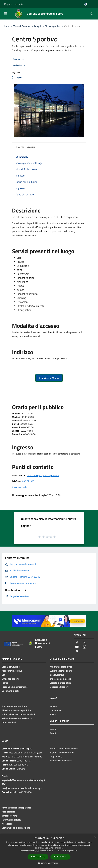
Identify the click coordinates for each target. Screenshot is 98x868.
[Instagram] (84, 647)
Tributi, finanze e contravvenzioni (18, 714)
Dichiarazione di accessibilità (16, 828)
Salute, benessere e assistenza (17, 718)
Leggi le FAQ (56, 756)
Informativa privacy (11, 820)
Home (6, 26)
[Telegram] (77, 651)
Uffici (4, 675)
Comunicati (55, 710)
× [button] (95, 837)
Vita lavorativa (57, 675)
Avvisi (53, 714)
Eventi (53, 733)
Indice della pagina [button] (25, 147)
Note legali (7, 824)
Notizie (53, 706)
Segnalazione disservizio (62, 752)
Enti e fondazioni (10, 679)
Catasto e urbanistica (60, 683)
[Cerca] (92, 14)
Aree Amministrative (12, 671)
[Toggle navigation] (6, 13)
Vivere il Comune (22, 26)
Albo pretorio (8, 812)
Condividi (19, 59)
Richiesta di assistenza (61, 760)
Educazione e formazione (14, 706)
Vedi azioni (19, 65)
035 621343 (28, 481)
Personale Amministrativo (15, 687)
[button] (49, 863)
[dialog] (49, 851)
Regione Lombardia (14, 4)
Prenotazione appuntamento (64, 748)
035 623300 (25, 792)
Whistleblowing (10, 816)
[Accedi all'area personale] (86, 4)
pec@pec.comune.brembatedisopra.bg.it (22, 788)
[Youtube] (77, 647)
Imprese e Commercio (60, 679)
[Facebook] (77, 643)
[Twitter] (84, 643)
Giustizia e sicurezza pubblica (16, 710)
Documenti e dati (10, 691)
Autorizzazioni (9, 722)
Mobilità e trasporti (59, 687)
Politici (5, 683)
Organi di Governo (11, 667)
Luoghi (37, 26)
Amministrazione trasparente (16, 808)
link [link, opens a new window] (77, 851)
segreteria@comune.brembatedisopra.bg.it (23, 780)
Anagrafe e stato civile (61, 667)
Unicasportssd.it (20, 487)
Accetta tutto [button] (38, 857)
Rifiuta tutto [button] (61, 857)
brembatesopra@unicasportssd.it (43, 475)
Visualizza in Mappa (49, 378)
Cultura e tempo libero (61, 671)
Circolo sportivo (53, 26)
